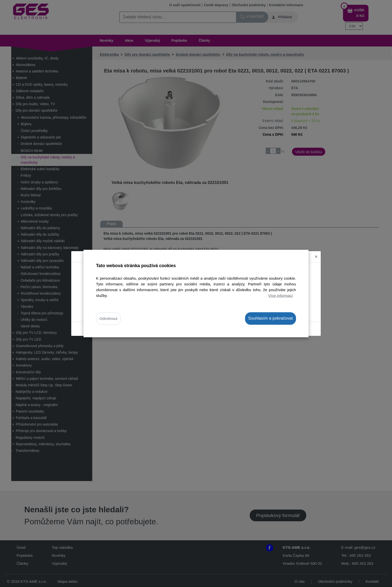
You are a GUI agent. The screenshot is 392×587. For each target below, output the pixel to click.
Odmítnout (108, 318)
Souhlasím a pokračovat (270, 318)
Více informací (280, 295)
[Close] (316, 252)
